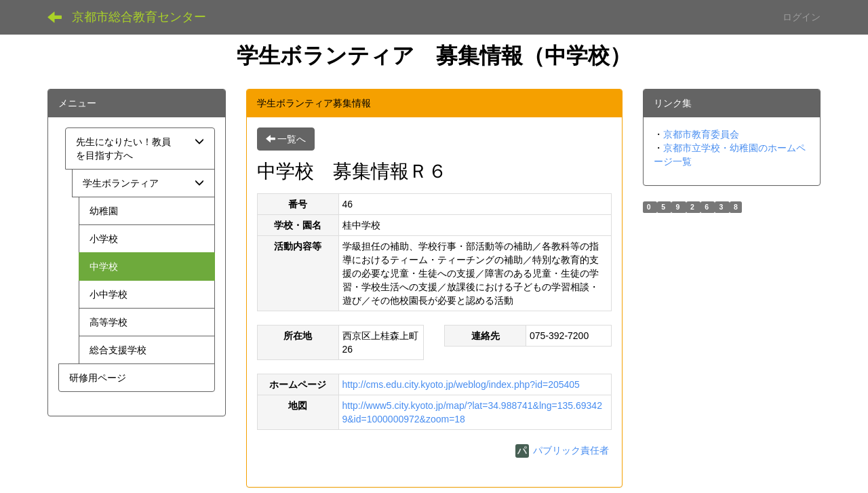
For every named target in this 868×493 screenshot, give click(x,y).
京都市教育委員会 (701, 134)
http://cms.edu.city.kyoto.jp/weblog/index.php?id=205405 (461, 384)
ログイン (802, 17)
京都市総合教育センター (139, 17)
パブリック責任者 (562, 450)
